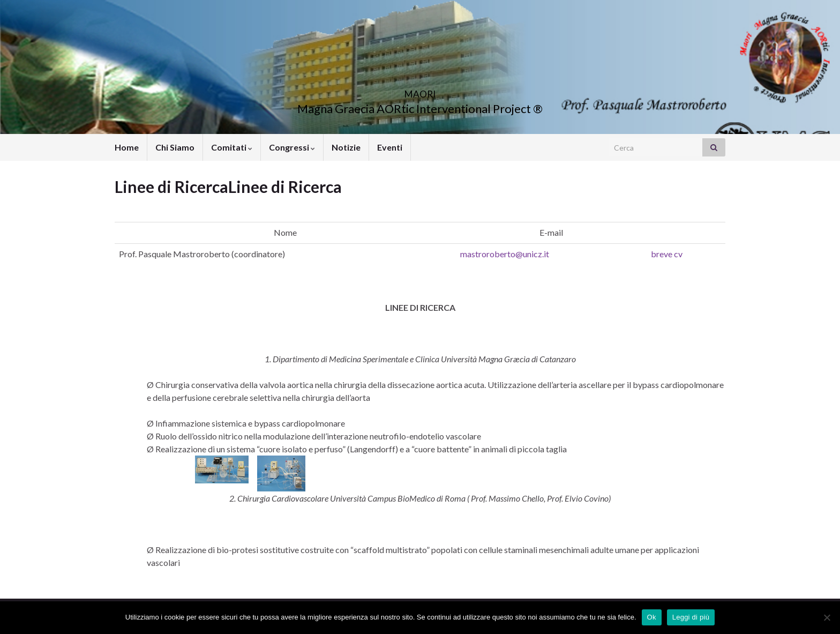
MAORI (420, 91)
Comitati (232, 147)
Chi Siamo (175, 147)
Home (127, 147)
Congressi (292, 147)
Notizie (346, 147)
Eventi (390, 147)
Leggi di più (691, 617)
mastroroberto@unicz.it (505, 254)
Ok (652, 617)
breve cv (667, 254)
